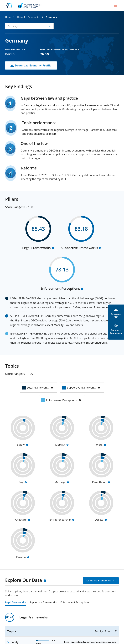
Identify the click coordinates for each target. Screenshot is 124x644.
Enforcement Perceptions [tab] (75, 602)
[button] (29, 26)
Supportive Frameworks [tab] (43, 602)
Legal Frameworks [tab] (15, 602)
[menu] (115, 5)
